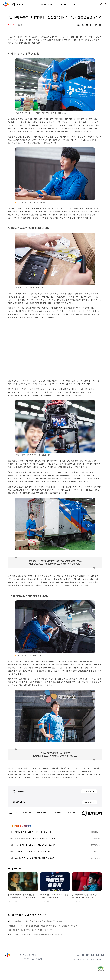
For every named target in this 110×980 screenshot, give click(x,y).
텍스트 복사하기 (88, 791)
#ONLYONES (72, 813)
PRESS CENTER (46, 4)
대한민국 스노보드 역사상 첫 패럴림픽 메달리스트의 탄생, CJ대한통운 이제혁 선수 (43, 926)
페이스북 (83, 955)
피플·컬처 (11, 25)
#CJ (17, 813)
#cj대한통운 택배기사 (43, 813)
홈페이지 (103, 955)
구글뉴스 (98, 955)
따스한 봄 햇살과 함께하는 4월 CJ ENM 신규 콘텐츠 (31, 930)
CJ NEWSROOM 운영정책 (29, 955)
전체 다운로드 (89, 802)
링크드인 (88, 955)
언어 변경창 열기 (106, 4)
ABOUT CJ (76, 4)
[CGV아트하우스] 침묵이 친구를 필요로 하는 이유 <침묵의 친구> (36, 921)
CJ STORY (62, 4)
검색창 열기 (101, 4)
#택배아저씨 (59, 813)
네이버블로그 (93, 955)
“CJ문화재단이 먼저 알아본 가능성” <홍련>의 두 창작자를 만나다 (36, 934)
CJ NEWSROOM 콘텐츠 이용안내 (31, 959)
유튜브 (78, 955)
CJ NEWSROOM (6, 4)
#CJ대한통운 (27, 813)
